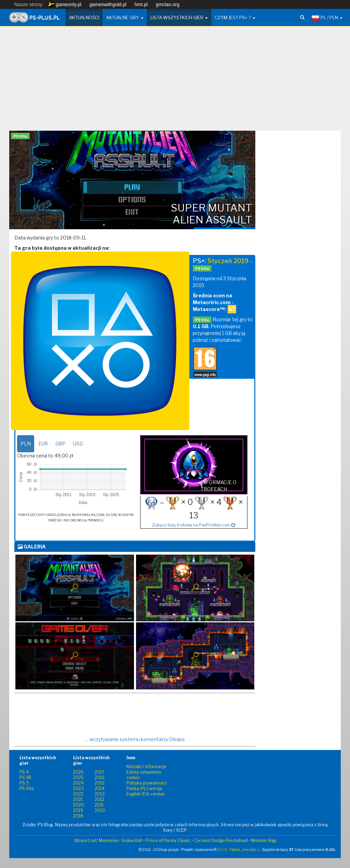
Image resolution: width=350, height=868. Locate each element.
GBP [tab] (60, 444)
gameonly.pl (65, 4)
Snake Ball (132, 840)
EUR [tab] (43, 444)
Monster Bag (264, 840)
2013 (100, 794)
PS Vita (27, 788)
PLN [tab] (26, 444)
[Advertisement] (175, 81)
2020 (79, 805)
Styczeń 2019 (228, 261)
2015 (100, 783)
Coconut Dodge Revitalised (221, 840)
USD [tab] (78, 444)
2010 (100, 810)
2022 (78, 794)
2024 (78, 783)
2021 (78, 799)
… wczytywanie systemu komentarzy (135, 739)
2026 (78, 772)
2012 (99, 799)
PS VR (25, 778)
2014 (100, 788)
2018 (78, 816)
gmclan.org (168, 4)
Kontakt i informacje (146, 767)
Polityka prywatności (147, 783)
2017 (99, 772)
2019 (78, 810)
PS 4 (24, 772)
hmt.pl (141, 4)
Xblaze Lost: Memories (96, 840)
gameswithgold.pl (108, 4)
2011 (99, 805)
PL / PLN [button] (327, 18)
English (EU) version (146, 794)
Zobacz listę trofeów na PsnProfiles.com (194, 525)
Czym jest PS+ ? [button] (235, 17)
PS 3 (24, 783)
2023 (78, 788)
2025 (78, 778)
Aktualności (84, 17)
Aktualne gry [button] (125, 17)
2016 (100, 778)
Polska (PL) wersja (144, 788)
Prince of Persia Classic (168, 840)
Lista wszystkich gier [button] (179, 17)
